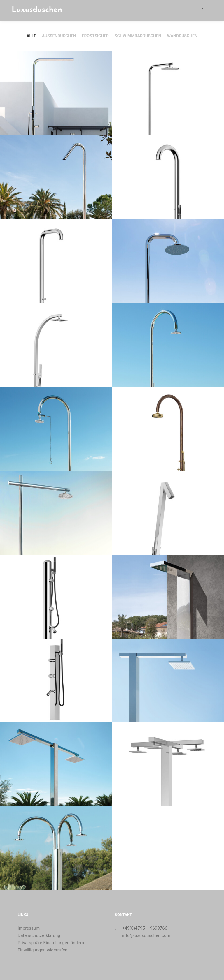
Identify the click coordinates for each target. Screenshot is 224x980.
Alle (31, 36)
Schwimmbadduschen (138, 36)
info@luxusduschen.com (143, 935)
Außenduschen (59, 36)
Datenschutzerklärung (39, 935)
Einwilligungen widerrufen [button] (43, 950)
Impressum (29, 928)
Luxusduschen (37, 10)
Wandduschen (182, 36)
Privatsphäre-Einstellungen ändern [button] (51, 943)
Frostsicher (95, 36)
